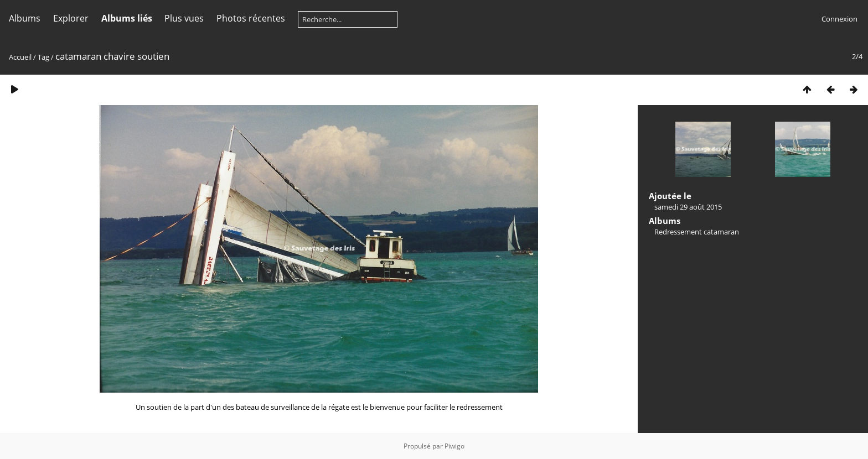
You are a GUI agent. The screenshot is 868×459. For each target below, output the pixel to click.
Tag (43, 57)
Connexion (839, 19)
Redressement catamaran (697, 232)
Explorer (71, 18)
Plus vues (184, 18)
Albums (25, 18)
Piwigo (454, 446)
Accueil (20, 57)
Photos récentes (251, 18)
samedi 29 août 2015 (688, 207)
